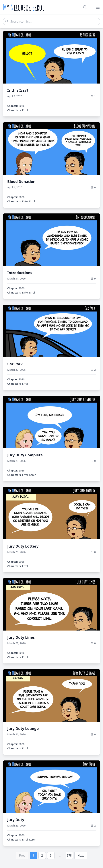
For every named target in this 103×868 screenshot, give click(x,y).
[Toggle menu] (98, 7)
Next (81, 855)
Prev (22, 855)
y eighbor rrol (24, 7)
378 (69, 855)
